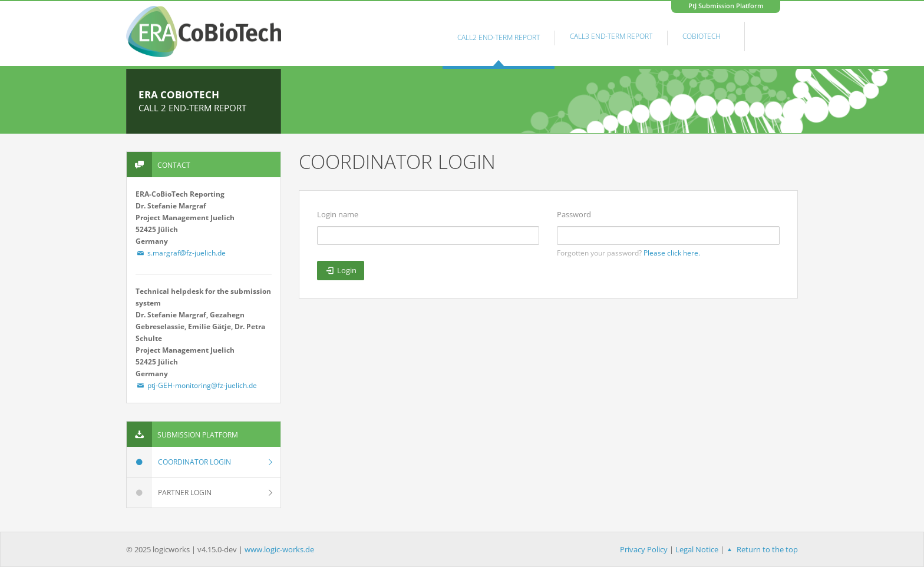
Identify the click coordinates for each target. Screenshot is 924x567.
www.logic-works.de (279, 549)
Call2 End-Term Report (499, 37)
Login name (338, 214)
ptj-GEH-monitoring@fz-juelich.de (196, 385)
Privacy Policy (644, 549)
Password (574, 214)
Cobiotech (702, 36)
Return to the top (761, 549)
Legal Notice (697, 549)
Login (341, 270)
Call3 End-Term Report (611, 36)
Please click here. (672, 253)
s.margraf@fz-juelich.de (181, 253)
